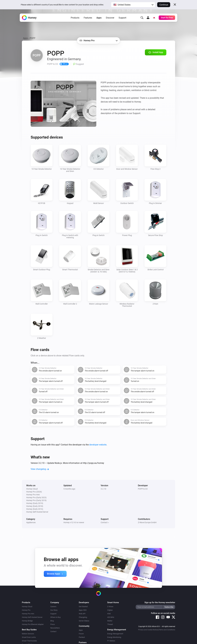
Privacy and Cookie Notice (148, 630)
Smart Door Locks (29, 637)
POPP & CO (143, 489)
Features (88, 18)
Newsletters (55, 628)
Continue (164, 5)
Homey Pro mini (28, 614)
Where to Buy (55, 617)
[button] (133, 5)
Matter (110, 621)
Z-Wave (110, 607)
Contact (53, 631)
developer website (98, 445)
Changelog (83, 617)
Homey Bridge (27, 621)
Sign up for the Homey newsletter (160, 602)
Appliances (31, 522)
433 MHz (111, 617)
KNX (109, 614)
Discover (110, 18)
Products (75, 18)
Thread (110, 624)
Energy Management (115, 634)
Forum (81, 634)
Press (53, 624)
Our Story (54, 610)
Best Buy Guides (29, 630)
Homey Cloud (27, 607)
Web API (82, 614)
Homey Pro (26, 610)
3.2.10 (103, 489)
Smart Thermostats (29, 641)
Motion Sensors (28, 634)
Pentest (82, 637)
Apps (99, 18)
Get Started (83, 607)
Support (122, 18)
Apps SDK (83, 610)
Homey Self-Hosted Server (32, 617)
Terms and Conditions (167, 630)
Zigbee (110, 610)
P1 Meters (111, 641)
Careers (53, 607)
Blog (52, 621)
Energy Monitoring (114, 637)
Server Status (84, 621)
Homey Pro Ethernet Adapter (33, 624)
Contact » (105, 522)
